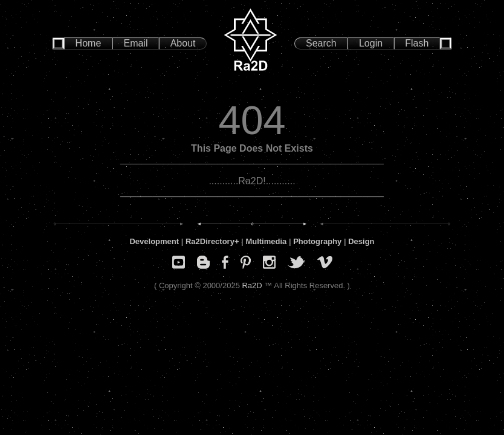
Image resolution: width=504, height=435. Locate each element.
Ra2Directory (210, 241)
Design (361, 241)
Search (321, 43)
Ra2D (252, 285)
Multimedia (266, 241)
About (183, 43)
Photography (317, 241)
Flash (417, 43)
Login (371, 43)
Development (154, 241)
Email (135, 43)
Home (89, 43)
